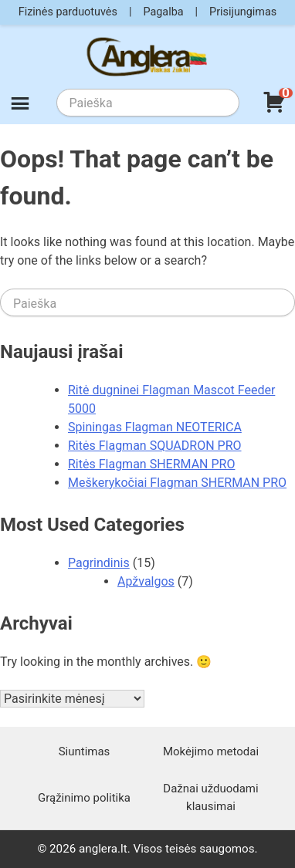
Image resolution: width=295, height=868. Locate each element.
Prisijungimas (243, 12)
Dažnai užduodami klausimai (210, 797)
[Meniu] (20, 106)
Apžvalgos (146, 581)
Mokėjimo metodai (211, 751)
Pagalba (163, 12)
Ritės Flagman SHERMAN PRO (151, 464)
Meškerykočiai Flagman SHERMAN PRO (177, 483)
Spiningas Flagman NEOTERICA (155, 427)
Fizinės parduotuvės (68, 12)
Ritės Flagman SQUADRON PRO (155, 446)
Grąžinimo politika (84, 798)
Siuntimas (85, 751)
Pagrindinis (99, 563)
